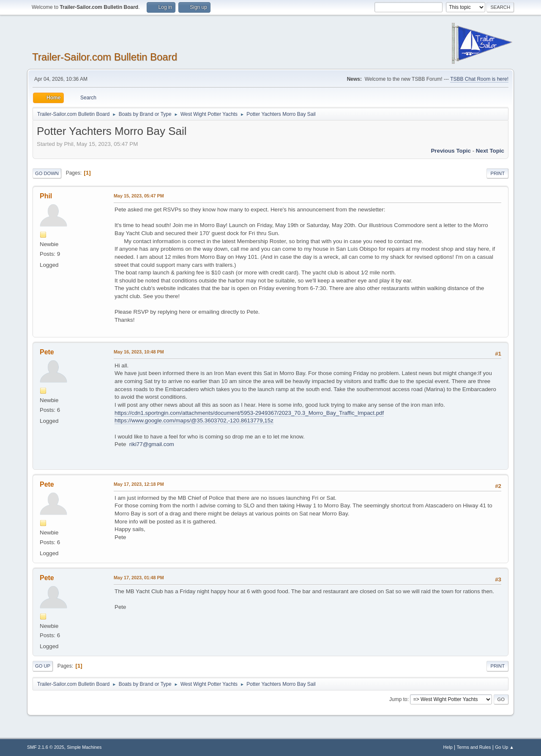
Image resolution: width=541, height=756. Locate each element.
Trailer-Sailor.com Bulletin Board (105, 57)
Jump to (398, 699)
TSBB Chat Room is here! (479, 79)
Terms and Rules (474, 747)
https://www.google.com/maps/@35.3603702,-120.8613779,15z (194, 420)
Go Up (43, 666)
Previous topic (451, 151)
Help (448, 747)
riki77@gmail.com (152, 444)
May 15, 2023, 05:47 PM (139, 196)
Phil (46, 196)
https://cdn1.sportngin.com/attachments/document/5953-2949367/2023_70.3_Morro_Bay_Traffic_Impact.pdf (249, 413)
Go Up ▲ (504, 747)
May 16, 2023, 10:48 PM (139, 352)
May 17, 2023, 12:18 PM (139, 484)
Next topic (490, 151)
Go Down (47, 173)
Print (497, 173)
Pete (47, 352)
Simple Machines (84, 747)
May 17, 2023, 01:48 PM (139, 578)
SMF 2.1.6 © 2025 (46, 747)
